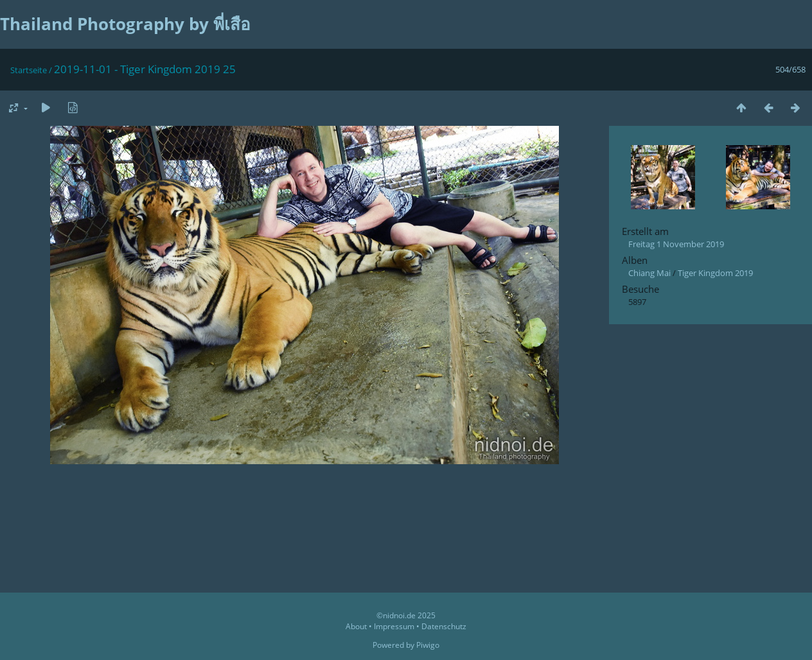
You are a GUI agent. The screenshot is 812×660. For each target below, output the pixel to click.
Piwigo (428, 645)
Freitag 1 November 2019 (676, 244)
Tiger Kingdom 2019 (715, 273)
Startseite (29, 70)
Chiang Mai (649, 273)
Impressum (394, 626)
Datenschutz (444, 626)
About (356, 626)
